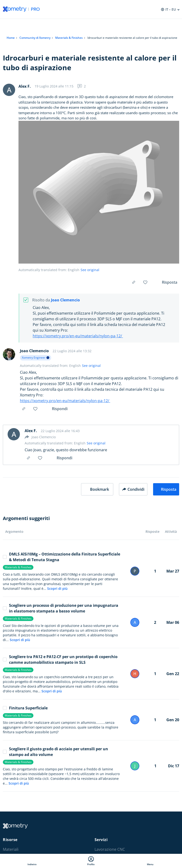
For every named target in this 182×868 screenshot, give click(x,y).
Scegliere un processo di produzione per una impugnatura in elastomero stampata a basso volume (61, 608)
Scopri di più (57, 588)
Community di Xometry (35, 38)
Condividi (133, 489)
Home (11, 38)
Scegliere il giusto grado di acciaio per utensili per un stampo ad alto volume (55, 752)
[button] (97, 489)
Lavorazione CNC (110, 849)
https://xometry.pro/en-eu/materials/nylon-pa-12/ (78, 336)
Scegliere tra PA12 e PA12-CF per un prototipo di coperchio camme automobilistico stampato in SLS (60, 660)
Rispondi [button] (60, 409)
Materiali (11, 849)
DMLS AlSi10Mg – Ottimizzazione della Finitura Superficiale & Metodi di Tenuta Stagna (61, 557)
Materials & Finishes (69, 38)
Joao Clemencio (65, 300)
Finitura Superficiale (25, 708)
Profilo (91, 861)
